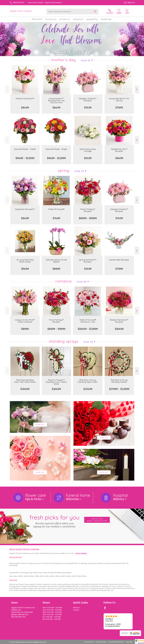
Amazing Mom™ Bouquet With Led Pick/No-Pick (56, 101)
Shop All (86, 60)
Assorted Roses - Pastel (25, 149)
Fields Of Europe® (56, 209)
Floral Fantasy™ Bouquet (88, 210)
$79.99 (119, 108)
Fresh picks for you (54, 521)
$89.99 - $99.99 (88, 218)
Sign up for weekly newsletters (97, 520)
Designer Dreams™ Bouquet (88, 100)
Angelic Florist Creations (21, 11)
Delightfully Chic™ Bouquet (119, 150)
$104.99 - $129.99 (88, 329)
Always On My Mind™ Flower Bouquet (25, 321)
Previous (7, 89)
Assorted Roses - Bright (56, 149)
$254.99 (88, 389)
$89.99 (56, 269)
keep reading (81, 553)
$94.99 (25, 269)
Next (137, 89)
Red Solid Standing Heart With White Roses (25, 381)
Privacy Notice (101, 642)
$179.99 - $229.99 (119, 389)
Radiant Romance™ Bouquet (119, 321)
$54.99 (88, 158)
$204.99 (56, 389)
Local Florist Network (116, 642)
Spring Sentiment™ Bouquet (88, 261)
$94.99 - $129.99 (25, 158)
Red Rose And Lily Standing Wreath (119, 381)
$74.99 (88, 108)
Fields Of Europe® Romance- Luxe (88, 321)
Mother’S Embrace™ (25, 99)
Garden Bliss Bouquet (119, 260)
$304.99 (25, 389)
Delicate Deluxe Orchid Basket (56, 261)
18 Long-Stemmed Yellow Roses (25, 261)
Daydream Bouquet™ (25, 209)
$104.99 (119, 329)
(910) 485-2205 (19, 3)
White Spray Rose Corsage (88, 150)
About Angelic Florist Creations (24, 549)
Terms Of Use (89, 642)
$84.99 (25, 108)
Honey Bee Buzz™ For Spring (119, 100)
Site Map (129, 642)
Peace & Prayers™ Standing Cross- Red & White (56, 382)
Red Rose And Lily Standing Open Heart (88, 381)
